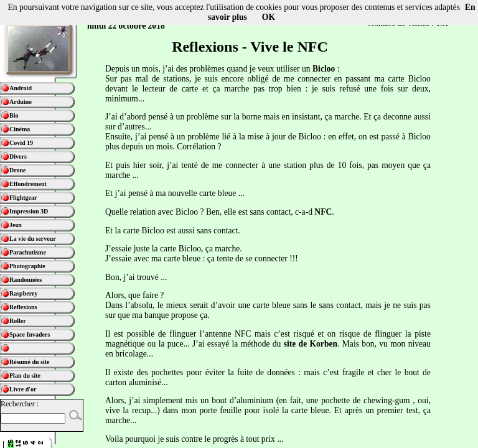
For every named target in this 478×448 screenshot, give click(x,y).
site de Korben (311, 344)
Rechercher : (20, 404)
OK (269, 17)
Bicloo (324, 69)
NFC (323, 212)
